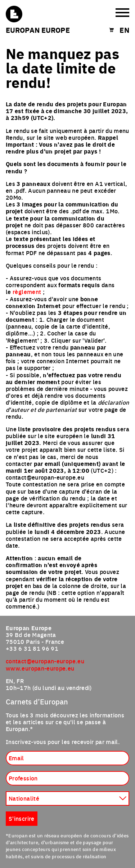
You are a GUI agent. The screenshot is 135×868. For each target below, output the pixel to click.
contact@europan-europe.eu (45, 661)
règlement (27, 291)
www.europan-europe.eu (40, 668)
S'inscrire (22, 818)
